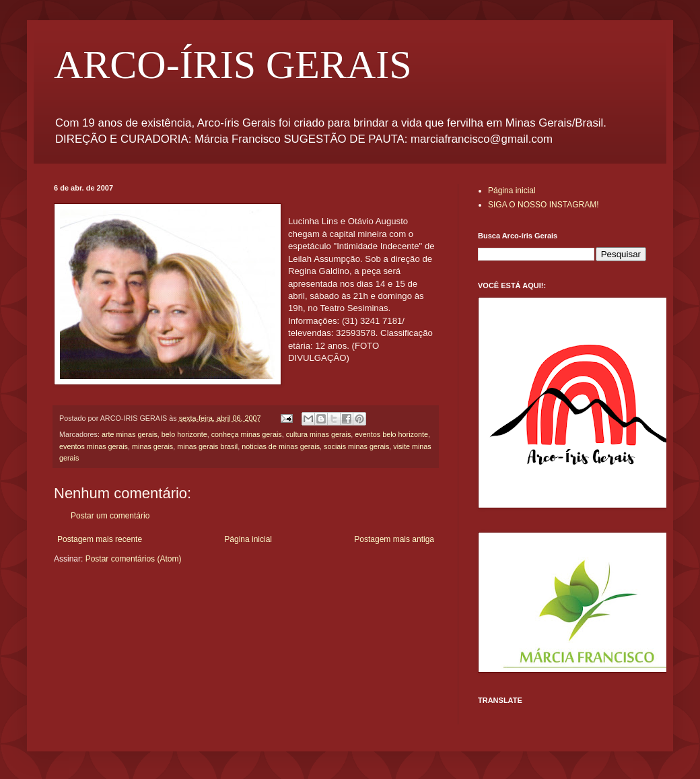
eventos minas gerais (94, 446)
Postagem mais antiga (394, 539)
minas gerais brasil (207, 446)
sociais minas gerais (356, 446)
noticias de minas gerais (281, 446)
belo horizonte (184, 434)
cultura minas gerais (319, 434)
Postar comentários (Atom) (134, 559)
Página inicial (248, 539)
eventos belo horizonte (391, 434)
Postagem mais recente (100, 539)
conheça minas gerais (247, 434)
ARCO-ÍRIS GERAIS (233, 65)
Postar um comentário (110, 516)
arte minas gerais (130, 434)
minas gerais (152, 446)
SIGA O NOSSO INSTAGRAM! (543, 205)
